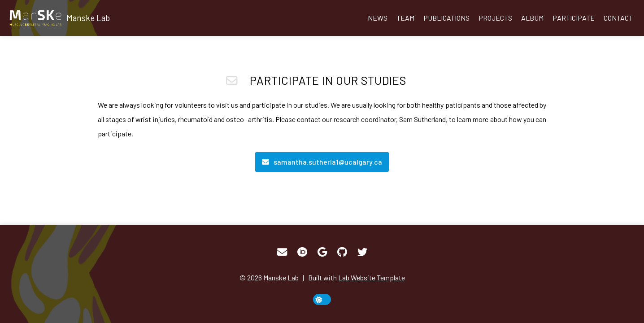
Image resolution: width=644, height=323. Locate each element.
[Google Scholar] (322, 252)
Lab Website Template (372, 277)
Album (532, 18)
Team (405, 18)
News (378, 18)
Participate (574, 18)
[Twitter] (362, 252)
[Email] (322, 162)
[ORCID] (302, 252)
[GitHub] (342, 252)
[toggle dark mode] (322, 299)
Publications (446, 18)
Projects (495, 18)
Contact (618, 18)
